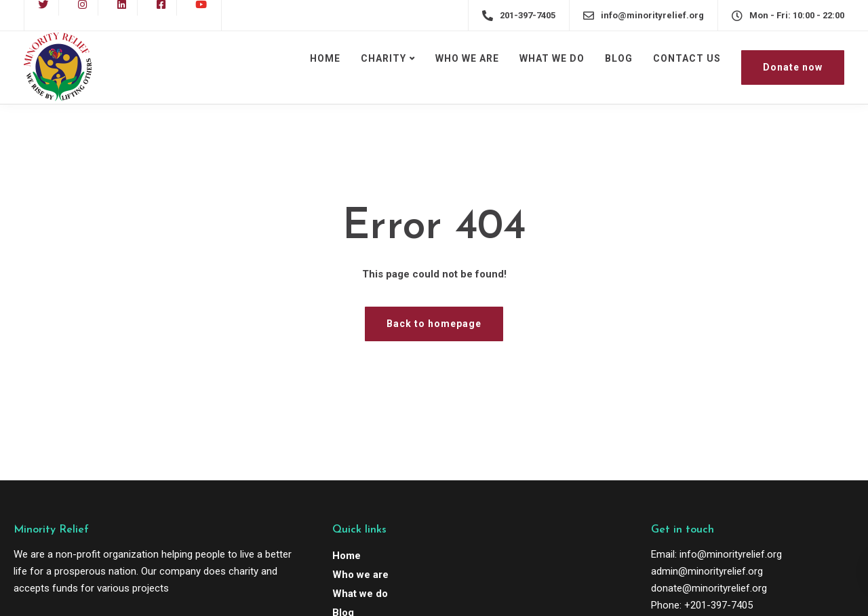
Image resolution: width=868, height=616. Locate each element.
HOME (325, 58)
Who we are (360, 575)
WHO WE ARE (467, 58)
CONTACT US (687, 58)
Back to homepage (434, 324)
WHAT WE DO (552, 58)
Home (347, 556)
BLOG (619, 58)
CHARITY (383, 58)
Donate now (793, 67)
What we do (360, 594)
